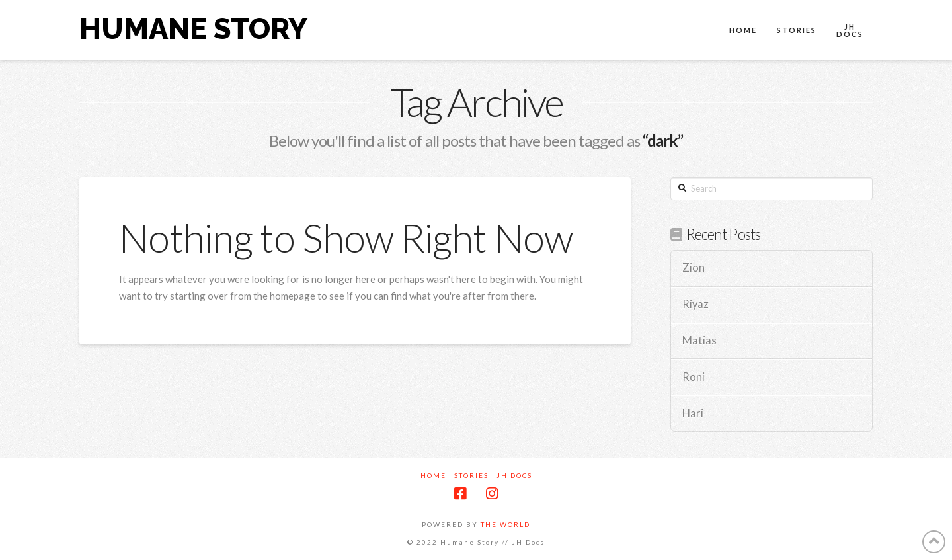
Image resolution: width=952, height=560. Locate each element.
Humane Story (193, 29)
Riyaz (695, 304)
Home (433, 475)
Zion (694, 268)
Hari (693, 414)
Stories (471, 475)
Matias (699, 341)
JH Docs (514, 475)
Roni (694, 377)
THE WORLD (505, 524)
